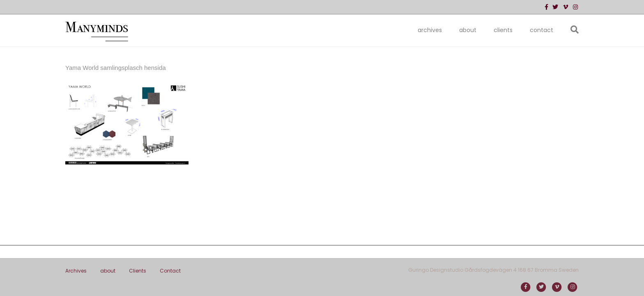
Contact (542, 30)
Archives (430, 30)
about (468, 30)
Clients (503, 30)
